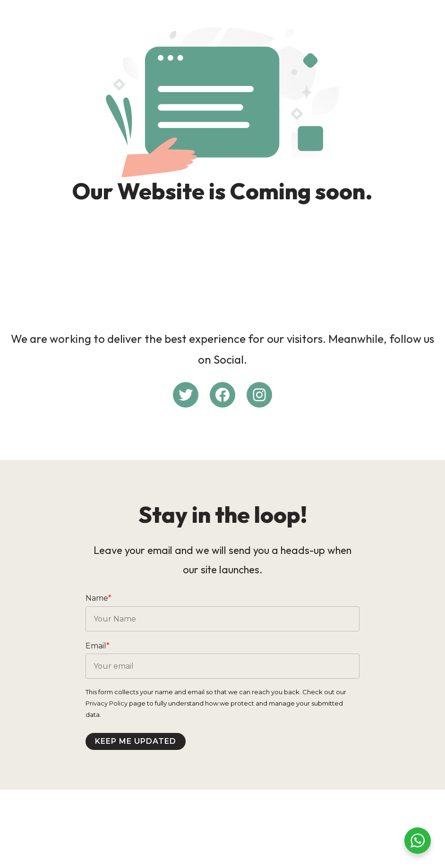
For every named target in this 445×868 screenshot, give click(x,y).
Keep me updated (142, 791)
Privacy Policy (113, 753)
